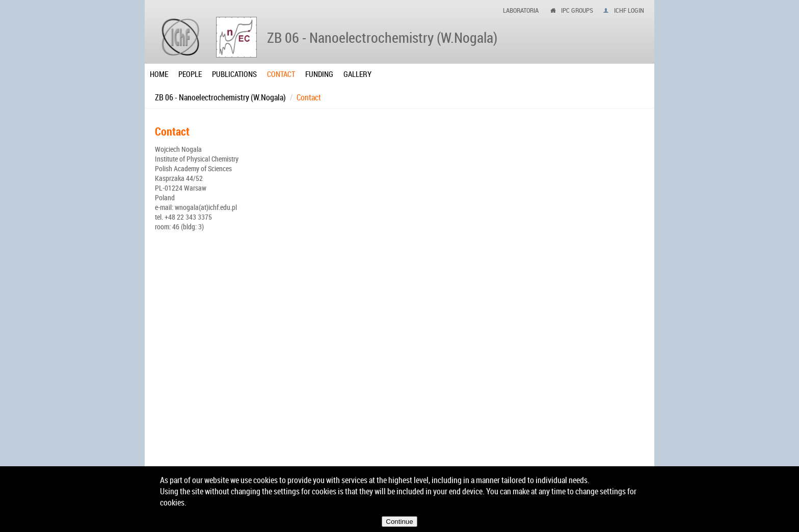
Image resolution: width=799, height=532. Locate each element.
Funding (319, 74)
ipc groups (577, 10)
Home (159, 74)
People (190, 74)
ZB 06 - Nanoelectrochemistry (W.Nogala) (220, 97)
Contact (281, 74)
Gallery (357, 74)
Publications (234, 74)
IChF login (629, 10)
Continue (399, 522)
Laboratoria (521, 10)
